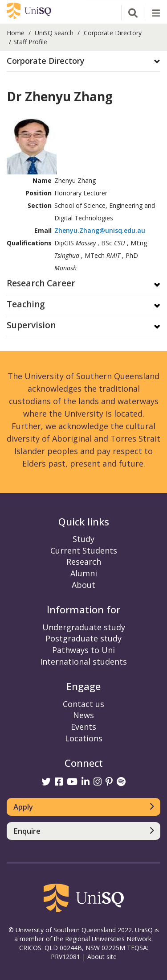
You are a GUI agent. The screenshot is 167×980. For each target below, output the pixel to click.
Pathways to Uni (83, 650)
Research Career (41, 284)
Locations (84, 738)
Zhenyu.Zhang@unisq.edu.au (100, 230)
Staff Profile (30, 42)
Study (83, 539)
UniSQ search (54, 33)
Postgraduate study (83, 638)
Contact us (83, 704)
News (83, 715)
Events (83, 727)
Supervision (31, 326)
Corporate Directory (113, 33)
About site (102, 957)
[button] (83, 61)
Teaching (26, 305)
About (83, 585)
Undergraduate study (84, 627)
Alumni (84, 573)
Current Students (84, 550)
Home (16, 33)
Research (84, 562)
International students (83, 662)
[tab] (83, 61)
